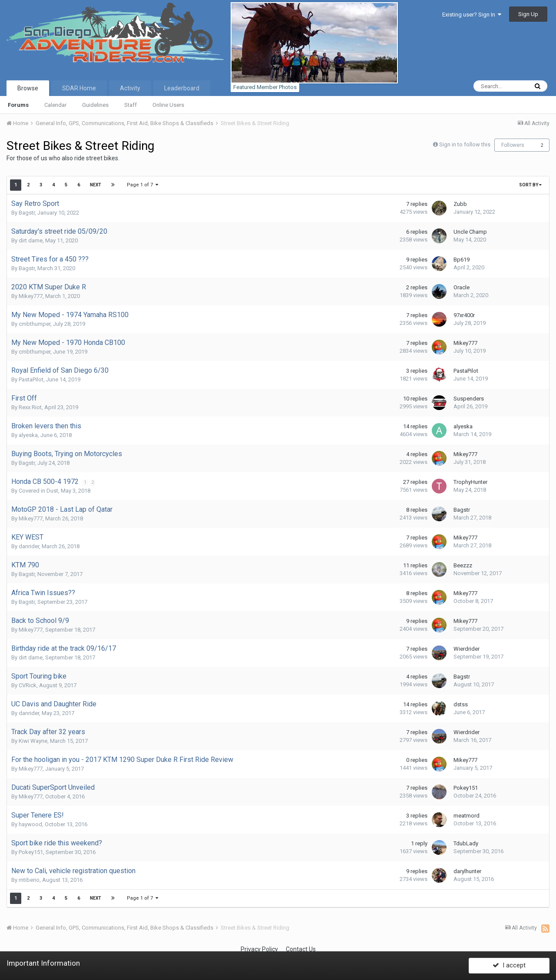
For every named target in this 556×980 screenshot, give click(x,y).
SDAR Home (79, 88)
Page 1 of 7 (142, 185)
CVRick (28, 685)
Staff (131, 105)
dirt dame (31, 240)
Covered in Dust (38, 491)
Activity (130, 88)
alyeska (28, 435)
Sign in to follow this (465, 144)
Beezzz (463, 565)
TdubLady (466, 843)
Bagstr (27, 213)
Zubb (460, 204)
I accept (509, 964)
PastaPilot (31, 379)
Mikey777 (31, 296)
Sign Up (528, 14)
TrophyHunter (470, 482)
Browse (28, 88)
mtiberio (29, 880)
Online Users (168, 105)
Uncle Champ (470, 232)
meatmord (467, 816)
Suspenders (469, 399)
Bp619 (462, 260)
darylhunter (467, 871)
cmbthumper (35, 324)
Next (96, 185)
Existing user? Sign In (472, 15)
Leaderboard (182, 88)
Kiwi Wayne (33, 741)
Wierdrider (467, 649)
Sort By (530, 185)
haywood (30, 824)
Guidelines (95, 105)
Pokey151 (466, 788)
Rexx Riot (30, 407)
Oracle (462, 287)
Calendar (55, 105)
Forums (18, 105)
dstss (461, 704)
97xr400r (464, 315)
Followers (513, 145)
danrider (29, 546)
